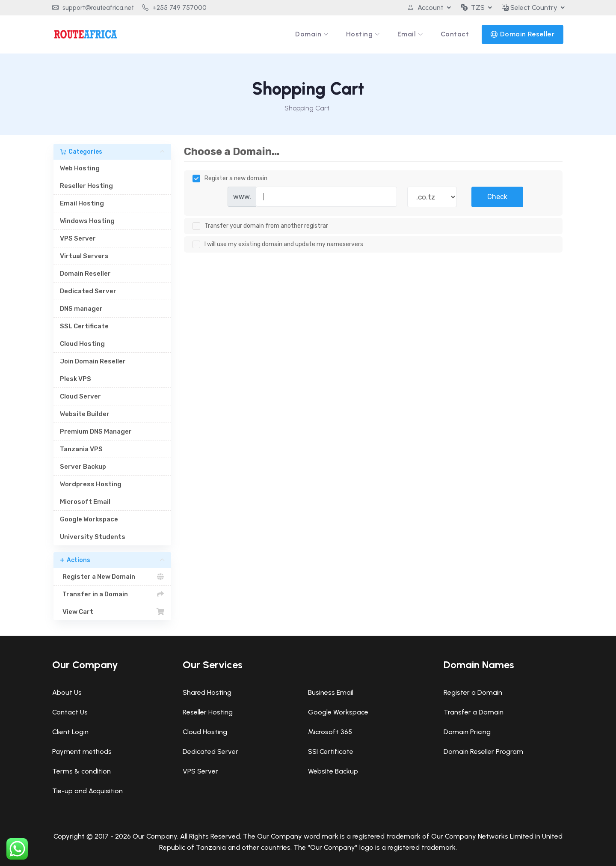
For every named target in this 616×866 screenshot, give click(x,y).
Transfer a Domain (474, 712)
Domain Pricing (467, 732)
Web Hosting (80, 168)
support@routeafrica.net (93, 8)
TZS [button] (473, 7)
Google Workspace (89, 519)
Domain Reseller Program (483, 751)
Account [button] (425, 7)
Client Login (70, 732)
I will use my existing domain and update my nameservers (278, 244)
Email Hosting (82, 203)
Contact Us (70, 712)
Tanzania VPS (81, 449)
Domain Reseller (527, 34)
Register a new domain (230, 179)
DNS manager (81, 309)
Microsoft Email (85, 502)
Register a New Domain (112, 577)
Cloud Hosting (82, 344)
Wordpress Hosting (91, 484)
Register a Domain (473, 692)
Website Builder (85, 414)
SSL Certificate (84, 326)
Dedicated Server (88, 291)
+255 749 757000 (174, 8)
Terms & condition (81, 771)
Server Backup (83, 467)
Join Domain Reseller (93, 361)
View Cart (112, 612)
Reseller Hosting (86, 186)
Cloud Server (80, 396)
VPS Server (78, 238)
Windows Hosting (87, 221)
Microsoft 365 (330, 732)
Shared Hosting (207, 692)
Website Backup (333, 771)
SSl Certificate (331, 751)
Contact (455, 34)
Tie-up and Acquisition (87, 791)
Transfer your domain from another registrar (260, 226)
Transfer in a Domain (112, 594)
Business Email (331, 692)
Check (497, 197)
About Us (67, 692)
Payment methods (82, 751)
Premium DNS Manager (96, 432)
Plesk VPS (76, 379)
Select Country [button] (530, 7)
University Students (93, 537)
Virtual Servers (84, 256)
